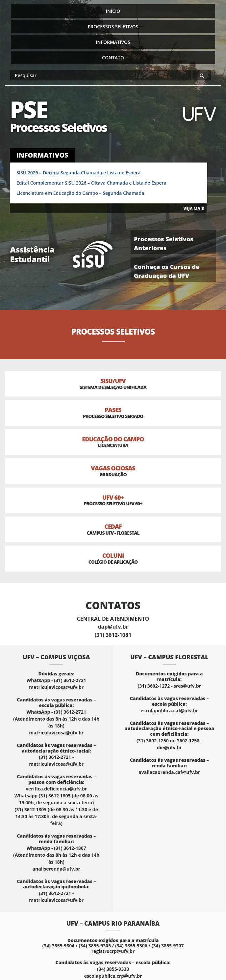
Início (113, 11)
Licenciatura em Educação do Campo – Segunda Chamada (80, 193)
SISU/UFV (113, 384)
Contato (113, 58)
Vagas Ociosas (113, 471)
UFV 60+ (113, 500)
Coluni (113, 558)
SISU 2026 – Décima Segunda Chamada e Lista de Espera (78, 173)
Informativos (113, 42)
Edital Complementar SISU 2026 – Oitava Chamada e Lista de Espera (91, 183)
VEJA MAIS (194, 208)
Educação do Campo (113, 442)
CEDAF (113, 529)
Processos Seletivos (113, 27)
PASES (113, 413)
